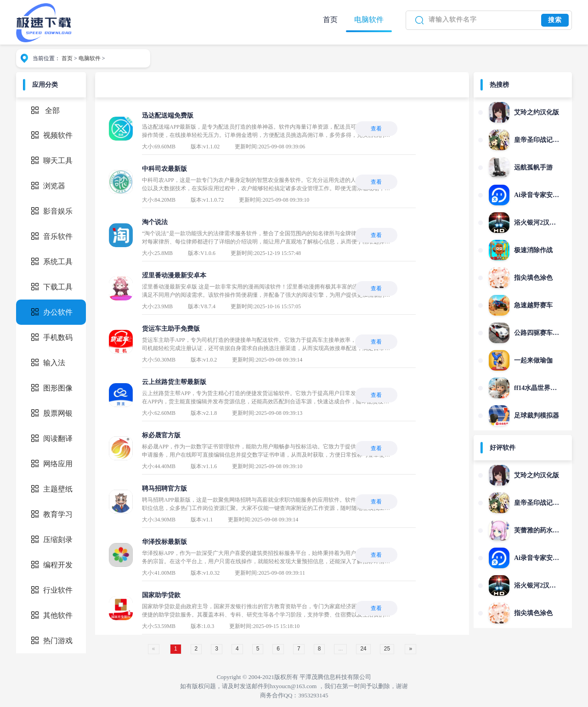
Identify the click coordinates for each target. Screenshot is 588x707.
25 (387, 649)
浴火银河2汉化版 (537, 223)
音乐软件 (52, 236)
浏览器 (48, 186)
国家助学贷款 (161, 595)
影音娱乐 (52, 211)
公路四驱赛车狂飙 (537, 333)
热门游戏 (52, 641)
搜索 (555, 20)
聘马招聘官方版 (164, 489)
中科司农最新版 (164, 169)
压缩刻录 (52, 540)
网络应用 (52, 464)
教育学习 (52, 514)
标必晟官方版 (161, 435)
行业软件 (52, 590)
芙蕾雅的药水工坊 (537, 530)
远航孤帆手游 (533, 167)
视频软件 (52, 135)
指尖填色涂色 (533, 278)
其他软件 (52, 615)
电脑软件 (369, 20)
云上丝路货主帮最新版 (174, 382)
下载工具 (52, 287)
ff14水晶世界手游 (537, 388)
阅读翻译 (52, 438)
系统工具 (52, 262)
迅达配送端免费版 (168, 116)
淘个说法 (155, 222)
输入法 (48, 363)
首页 (330, 20)
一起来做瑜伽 (533, 360)
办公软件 (52, 312)
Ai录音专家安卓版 (537, 195)
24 (363, 649)
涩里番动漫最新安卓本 (174, 275)
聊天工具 (52, 161)
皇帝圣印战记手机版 (537, 140)
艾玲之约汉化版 (537, 112)
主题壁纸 (52, 489)
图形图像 (52, 388)
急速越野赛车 (533, 305)
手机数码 (52, 337)
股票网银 (52, 413)
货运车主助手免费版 (171, 329)
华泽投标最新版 (164, 542)
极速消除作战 (533, 250)
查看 (376, 129)
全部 (52, 110)
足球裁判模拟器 (537, 416)
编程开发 (52, 565)
